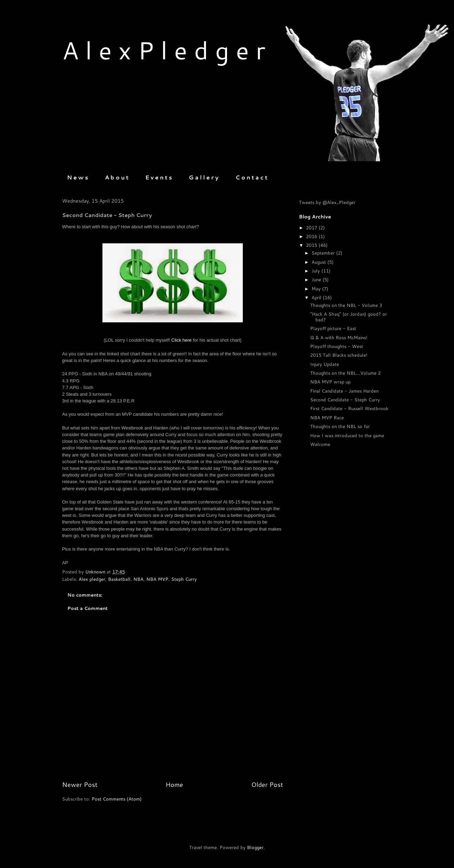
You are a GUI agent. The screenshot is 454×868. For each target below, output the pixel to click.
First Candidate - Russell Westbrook (349, 408)
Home (174, 784)
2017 (312, 228)
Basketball (119, 579)
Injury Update (325, 364)
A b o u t (117, 177)
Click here (181, 340)
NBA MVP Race (327, 417)
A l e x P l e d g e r (164, 50)
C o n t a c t (251, 177)
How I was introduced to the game (347, 435)
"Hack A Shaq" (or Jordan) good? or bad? (349, 317)
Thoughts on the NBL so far (340, 426)
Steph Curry (184, 579)
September (324, 253)
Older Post (267, 784)
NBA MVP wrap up (330, 382)
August (319, 262)
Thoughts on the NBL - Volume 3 (346, 305)
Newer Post (80, 784)
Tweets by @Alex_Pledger (327, 202)
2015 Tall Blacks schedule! (339, 355)
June (317, 280)
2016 (312, 236)
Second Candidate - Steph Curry (345, 400)
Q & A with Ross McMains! (339, 337)
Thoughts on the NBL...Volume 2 (345, 373)
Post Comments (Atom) (117, 799)
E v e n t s (159, 177)
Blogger (255, 847)
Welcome (320, 444)
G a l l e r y (204, 177)
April (317, 297)
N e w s (78, 177)
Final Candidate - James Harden (344, 391)
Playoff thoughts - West (337, 346)
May (317, 289)
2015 (312, 245)
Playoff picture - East (333, 328)
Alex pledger (92, 579)
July (316, 271)
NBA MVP (157, 579)
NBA (138, 579)
